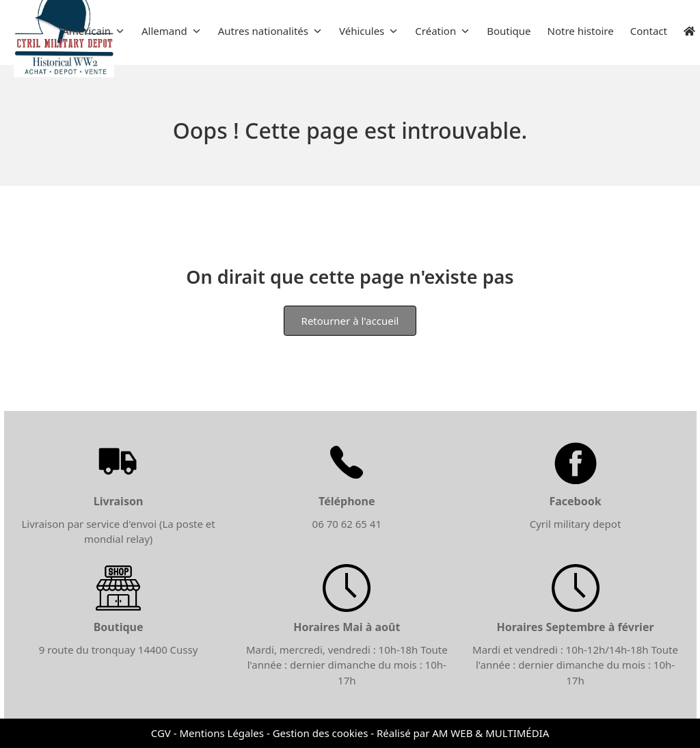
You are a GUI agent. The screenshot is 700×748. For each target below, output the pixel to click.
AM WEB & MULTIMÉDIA (490, 733)
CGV (161, 733)
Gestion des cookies (321, 733)
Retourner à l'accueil (350, 321)
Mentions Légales (221, 733)
